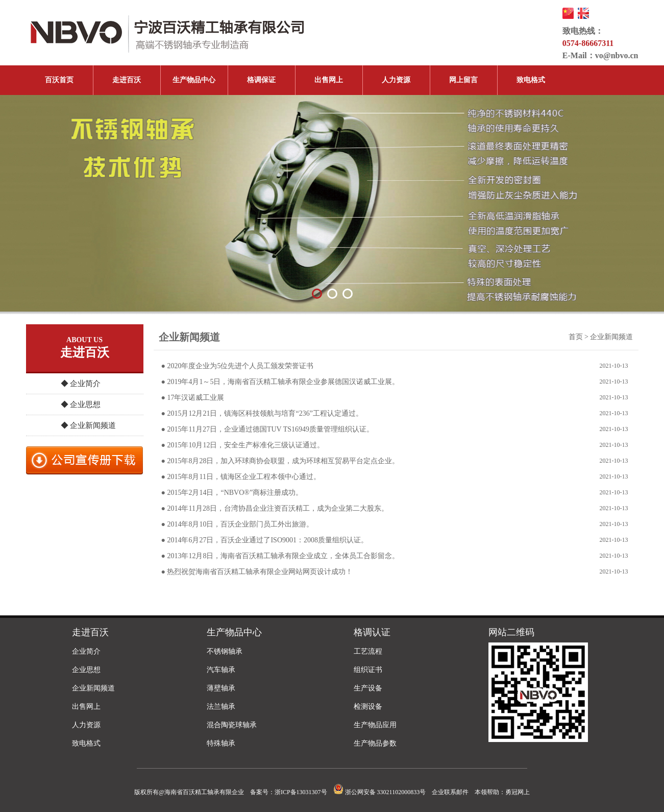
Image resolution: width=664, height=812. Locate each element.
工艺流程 (368, 651)
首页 (576, 337)
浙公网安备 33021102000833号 (380, 792)
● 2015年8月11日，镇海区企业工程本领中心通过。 (241, 477)
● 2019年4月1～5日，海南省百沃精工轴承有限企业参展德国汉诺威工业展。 (280, 382)
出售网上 (329, 80)
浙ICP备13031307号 (301, 792)
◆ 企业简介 (81, 384)
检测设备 (368, 707)
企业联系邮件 (450, 792)
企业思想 (86, 670)
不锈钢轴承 (225, 651)
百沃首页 (59, 80)
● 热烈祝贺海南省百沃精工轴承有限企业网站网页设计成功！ (257, 572)
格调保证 (261, 80)
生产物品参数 (375, 743)
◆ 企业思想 (81, 404)
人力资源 (396, 80)
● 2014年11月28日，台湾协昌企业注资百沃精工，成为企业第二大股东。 (275, 508)
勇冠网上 (518, 792)
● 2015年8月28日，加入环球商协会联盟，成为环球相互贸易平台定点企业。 (280, 461)
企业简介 (86, 651)
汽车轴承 (221, 670)
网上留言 (463, 80)
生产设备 (368, 688)
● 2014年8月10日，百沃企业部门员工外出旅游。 (238, 524)
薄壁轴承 (221, 688)
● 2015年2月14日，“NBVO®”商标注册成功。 (232, 493)
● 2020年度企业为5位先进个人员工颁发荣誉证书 (238, 366)
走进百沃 (127, 80)
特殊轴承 (221, 743)
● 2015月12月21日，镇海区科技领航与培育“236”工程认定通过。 (262, 413)
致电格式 (531, 80)
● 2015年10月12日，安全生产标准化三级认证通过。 (243, 445)
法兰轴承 (221, 707)
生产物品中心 (194, 80)
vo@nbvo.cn (617, 55)
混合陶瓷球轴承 (232, 725)
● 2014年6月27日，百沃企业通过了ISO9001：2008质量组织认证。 (265, 540)
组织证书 (368, 670)
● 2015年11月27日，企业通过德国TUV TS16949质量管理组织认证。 (268, 429)
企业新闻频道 (93, 688)
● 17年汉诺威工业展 (193, 398)
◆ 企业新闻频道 (89, 425)
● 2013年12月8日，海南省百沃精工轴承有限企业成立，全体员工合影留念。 (280, 556)
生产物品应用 (375, 725)
